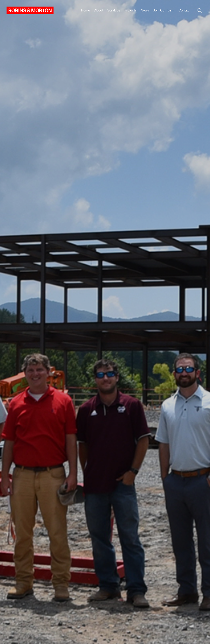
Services (114, 10)
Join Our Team (164, 10)
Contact (184, 10)
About (99, 10)
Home (86, 10)
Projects (131, 10)
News (145, 10)
